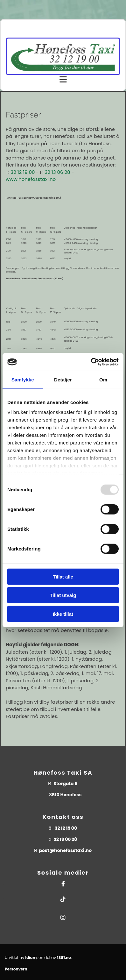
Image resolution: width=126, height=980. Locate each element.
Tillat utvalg (63, 595)
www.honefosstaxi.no (31, 179)
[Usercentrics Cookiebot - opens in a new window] (91, 362)
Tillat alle (63, 576)
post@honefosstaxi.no (65, 850)
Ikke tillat (63, 614)
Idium (31, 958)
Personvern (16, 969)
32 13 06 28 (57, 172)
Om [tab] (103, 379)
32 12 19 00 (23, 172)
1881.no (64, 958)
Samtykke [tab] (23, 379)
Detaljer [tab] (63, 379)
